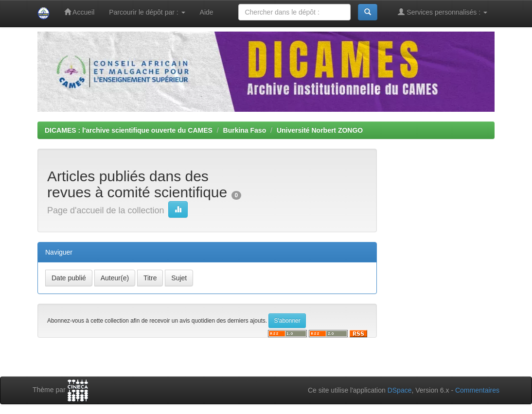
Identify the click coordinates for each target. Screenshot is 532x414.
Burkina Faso (245, 130)
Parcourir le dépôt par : (147, 12)
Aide (207, 12)
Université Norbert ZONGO (320, 130)
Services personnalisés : (443, 12)
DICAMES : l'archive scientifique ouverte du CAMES (129, 130)
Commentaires (477, 390)
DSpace (400, 390)
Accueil (79, 12)
